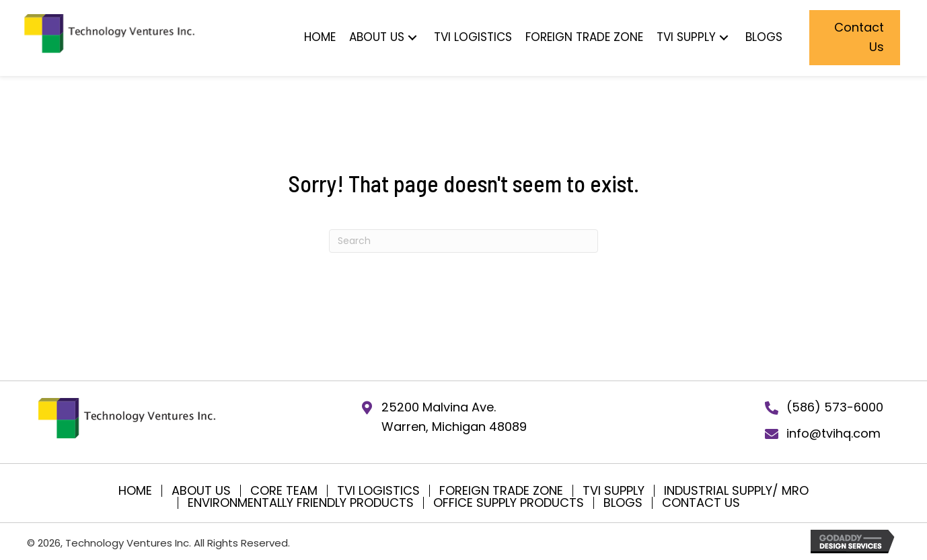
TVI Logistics (378, 491)
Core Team (284, 491)
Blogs (623, 503)
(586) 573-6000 (835, 407)
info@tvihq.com (833, 433)
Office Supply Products (509, 503)
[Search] (463, 241)
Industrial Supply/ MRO (736, 491)
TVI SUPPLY (614, 491)
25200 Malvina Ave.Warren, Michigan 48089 (454, 417)
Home (135, 491)
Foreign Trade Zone (501, 491)
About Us (201, 491)
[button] (412, 37)
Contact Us (701, 503)
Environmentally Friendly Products (301, 503)
